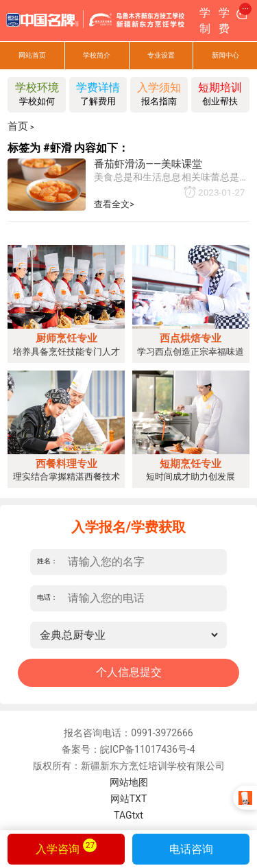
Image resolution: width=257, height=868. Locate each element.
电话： (47, 598)
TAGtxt (128, 815)
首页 (18, 126)
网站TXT (128, 799)
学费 (224, 21)
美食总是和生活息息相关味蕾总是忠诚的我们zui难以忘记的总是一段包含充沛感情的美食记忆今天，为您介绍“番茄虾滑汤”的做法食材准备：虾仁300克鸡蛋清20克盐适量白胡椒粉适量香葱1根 (171, 178)
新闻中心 (225, 55)
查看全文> (114, 204)
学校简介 (97, 55)
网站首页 (32, 55)
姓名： (47, 562)
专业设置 (161, 55)
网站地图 (129, 782)
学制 (205, 21)
